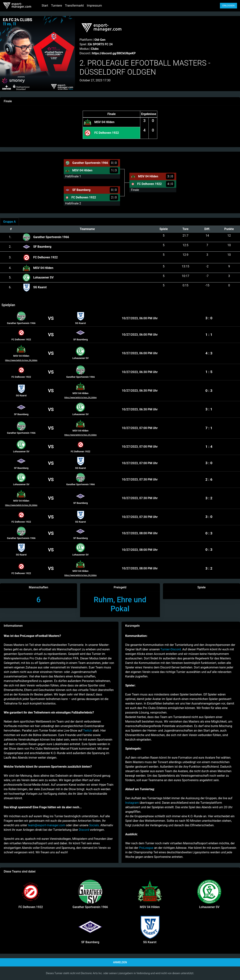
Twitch (87, 731)
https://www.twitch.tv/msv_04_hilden (21, 360)
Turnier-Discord (171, 649)
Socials (94, 825)
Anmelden (120, 962)
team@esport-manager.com (47, 825)
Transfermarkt (75, 6)
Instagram (132, 803)
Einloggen (228, 6)
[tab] (9, 222)
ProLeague (147, 848)
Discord (84, 830)
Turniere (56, 6)
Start (45, 6)
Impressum (94, 6)
